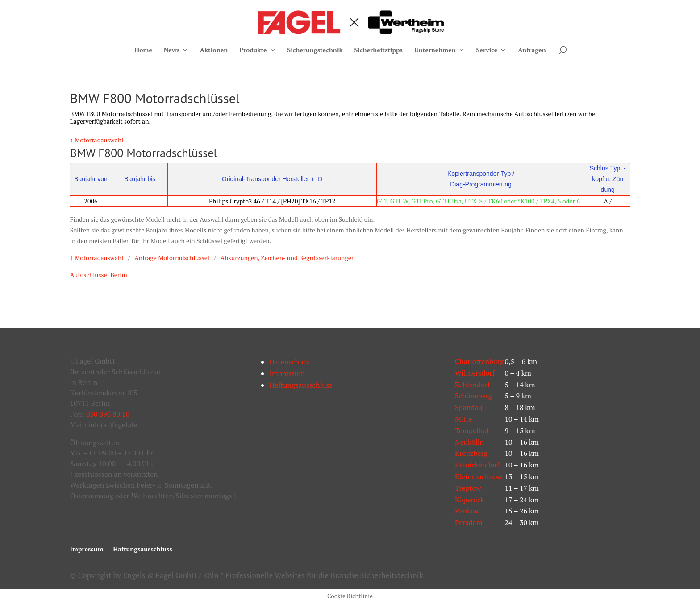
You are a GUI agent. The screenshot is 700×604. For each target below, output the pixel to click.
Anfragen (532, 50)
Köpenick (470, 500)
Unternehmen (435, 50)
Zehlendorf (473, 385)
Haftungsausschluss (301, 385)
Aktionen (214, 50)
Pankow (467, 511)
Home (143, 50)
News (172, 50)
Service (487, 50)
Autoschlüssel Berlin (99, 275)
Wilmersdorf (475, 373)
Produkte (253, 50)
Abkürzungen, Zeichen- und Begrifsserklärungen (288, 258)
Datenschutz (289, 362)
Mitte (464, 419)
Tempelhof (472, 430)
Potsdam (469, 522)
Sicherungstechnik (315, 50)
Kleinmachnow (479, 476)
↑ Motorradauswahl (97, 140)
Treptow (468, 488)
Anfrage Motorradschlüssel (172, 258)
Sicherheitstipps (378, 50)
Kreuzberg (471, 453)
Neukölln (469, 442)
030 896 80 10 (108, 414)
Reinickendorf (477, 465)
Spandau (469, 407)
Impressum (287, 373)
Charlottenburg (479, 361)
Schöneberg (473, 396)
